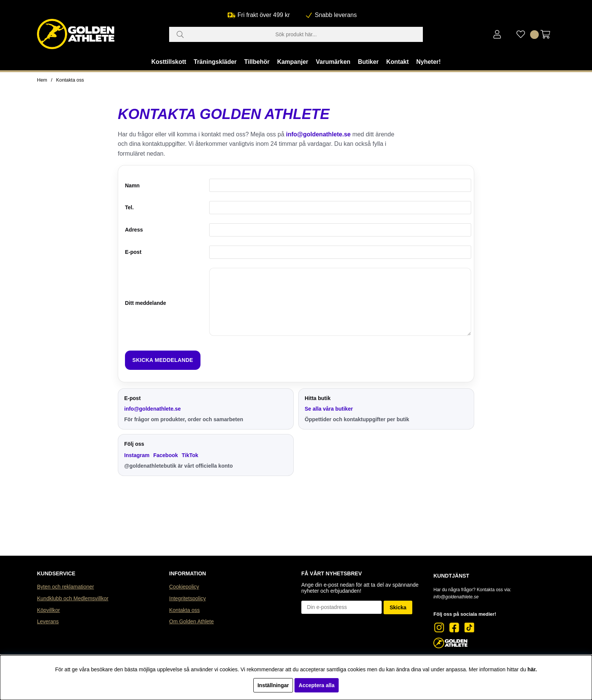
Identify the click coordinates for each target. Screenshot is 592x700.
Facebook (166, 455)
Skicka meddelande (163, 360)
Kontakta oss (70, 80)
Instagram (137, 455)
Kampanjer (293, 62)
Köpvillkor (49, 610)
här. (532, 669)
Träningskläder (215, 62)
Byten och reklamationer (66, 587)
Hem (42, 80)
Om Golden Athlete (191, 621)
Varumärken (333, 62)
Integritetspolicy (187, 598)
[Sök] (296, 34)
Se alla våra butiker (329, 409)
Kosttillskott (169, 62)
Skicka (398, 607)
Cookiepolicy (184, 587)
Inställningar (273, 685)
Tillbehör (257, 62)
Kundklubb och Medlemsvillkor (73, 598)
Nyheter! (428, 62)
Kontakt (398, 62)
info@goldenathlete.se (318, 134)
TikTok (190, 455)
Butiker (368, 62)
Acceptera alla (317, 685)
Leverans (48, 621)
